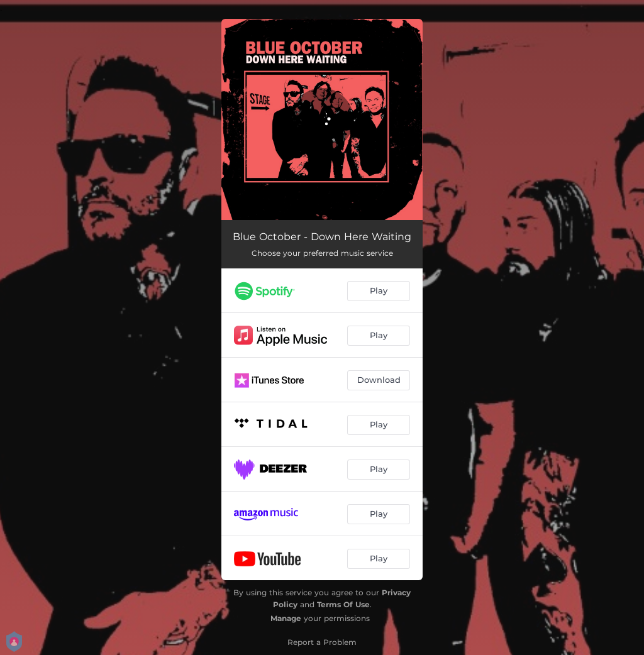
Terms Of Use (343, 604)
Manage (286, 618)
